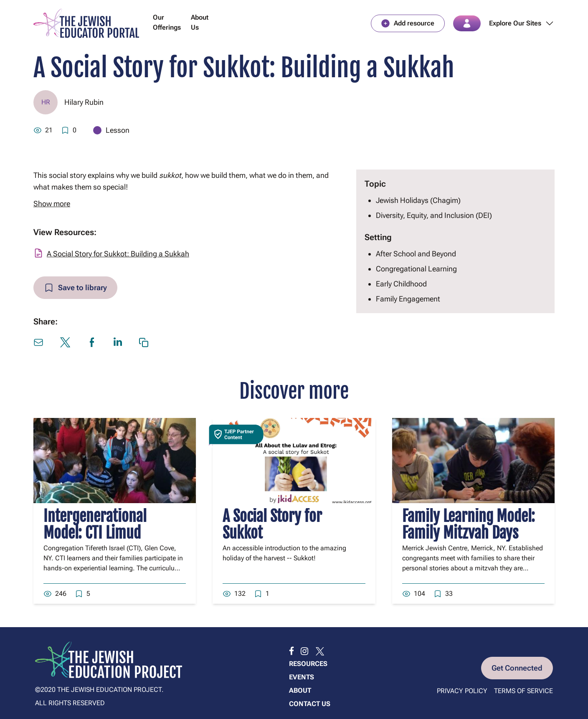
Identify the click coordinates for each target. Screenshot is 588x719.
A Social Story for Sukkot (272, 525)
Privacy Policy (462, 691)
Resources (308, 664)
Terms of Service (523, 691)
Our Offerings (167, 22)
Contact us (310, 704)
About (300, 690)
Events (302, 677)
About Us (200, 22)
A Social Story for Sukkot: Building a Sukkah (118, 254)
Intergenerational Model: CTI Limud (95, 525)
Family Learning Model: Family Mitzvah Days (469, 525)
